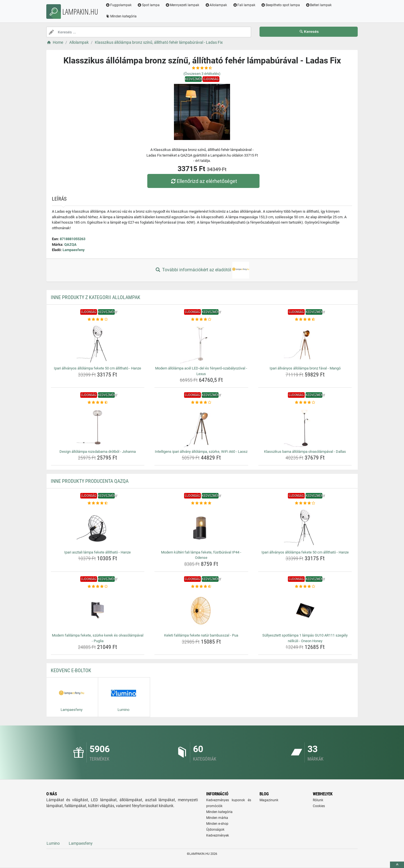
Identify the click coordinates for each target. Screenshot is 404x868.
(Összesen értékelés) (202, 74)
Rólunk (318, 800)
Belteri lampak (319, 5)
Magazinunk (269, 800)
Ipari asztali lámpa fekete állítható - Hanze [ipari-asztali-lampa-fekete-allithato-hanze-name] (97, 552)
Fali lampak (244, 5)
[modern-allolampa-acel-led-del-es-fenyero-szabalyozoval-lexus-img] (201, 343)
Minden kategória (121, 16)
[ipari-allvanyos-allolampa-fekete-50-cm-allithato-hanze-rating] (98, 320)
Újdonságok (215, 830)
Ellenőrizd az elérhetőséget (203, 181)
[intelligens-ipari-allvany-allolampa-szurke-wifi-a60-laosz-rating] (201, 403)
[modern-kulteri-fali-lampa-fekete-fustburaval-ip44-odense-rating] (201, 503)
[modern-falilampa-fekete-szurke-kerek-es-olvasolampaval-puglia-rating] (98, 587)
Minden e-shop (217, 824)
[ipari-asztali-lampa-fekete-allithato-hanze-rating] (98, 503)
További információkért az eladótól (202, 270)
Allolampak (216, 5)
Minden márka (217, 818)
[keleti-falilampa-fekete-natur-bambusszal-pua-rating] (201, 587)
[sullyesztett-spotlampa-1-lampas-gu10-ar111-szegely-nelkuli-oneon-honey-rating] (305, 587)
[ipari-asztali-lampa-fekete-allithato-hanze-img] (98, 527)
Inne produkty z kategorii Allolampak (96, 297)
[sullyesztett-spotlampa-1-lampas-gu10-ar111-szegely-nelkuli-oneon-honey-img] (305, 610)
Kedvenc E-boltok (71, 670)
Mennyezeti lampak (182, 5)
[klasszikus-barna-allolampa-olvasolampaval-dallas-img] (305, 426)
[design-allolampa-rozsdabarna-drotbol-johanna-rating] (98, 403)
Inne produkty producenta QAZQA (90, 481)
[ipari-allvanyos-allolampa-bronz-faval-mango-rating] (305, 320)
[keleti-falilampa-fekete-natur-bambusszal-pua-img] (201, 610)
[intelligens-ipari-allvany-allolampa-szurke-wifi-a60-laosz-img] (201, 426)
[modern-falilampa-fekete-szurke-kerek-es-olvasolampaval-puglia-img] (98, 610)
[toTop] (397, 865)
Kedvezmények (218, 835)
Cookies (319, 806)
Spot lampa (148, 5)
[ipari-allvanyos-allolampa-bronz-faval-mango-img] (305, 343)
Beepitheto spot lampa (280, 5)
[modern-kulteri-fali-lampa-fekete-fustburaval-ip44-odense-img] (201, 527)
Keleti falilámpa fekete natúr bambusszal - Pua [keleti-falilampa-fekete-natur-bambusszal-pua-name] (201, 635)
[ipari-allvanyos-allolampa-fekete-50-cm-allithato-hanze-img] (98, 343)
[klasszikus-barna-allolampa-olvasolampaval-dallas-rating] (305, 403)
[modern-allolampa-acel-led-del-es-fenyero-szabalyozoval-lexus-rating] (201, 320)
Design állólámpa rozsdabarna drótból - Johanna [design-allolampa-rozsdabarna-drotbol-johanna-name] (98, 452)
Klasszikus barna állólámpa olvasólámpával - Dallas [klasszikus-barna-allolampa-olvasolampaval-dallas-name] (305, 452)
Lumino (53, 843)
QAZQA (70, 244)
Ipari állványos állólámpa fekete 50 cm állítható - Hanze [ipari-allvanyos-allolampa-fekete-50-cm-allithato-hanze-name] (97, 368)
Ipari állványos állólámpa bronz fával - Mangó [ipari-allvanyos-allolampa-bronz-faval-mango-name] (305, 368)
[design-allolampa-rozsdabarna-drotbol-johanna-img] (98, 426)
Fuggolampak (119, 5)
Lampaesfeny (74, 250)
